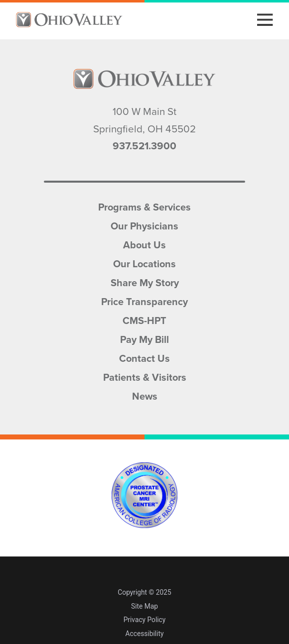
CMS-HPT (144, 320)
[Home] (69, 20)
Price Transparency (144, 301)
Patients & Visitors (145, 376)
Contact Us (144, 357)
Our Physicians (144, 225)
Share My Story (145, 282)
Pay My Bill (144, 338)
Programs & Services (144, 206)
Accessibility (145, 634)
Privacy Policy (145, 620)
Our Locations (144, 263)
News (145, 395)
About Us (144, 244)
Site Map (144, 606)
